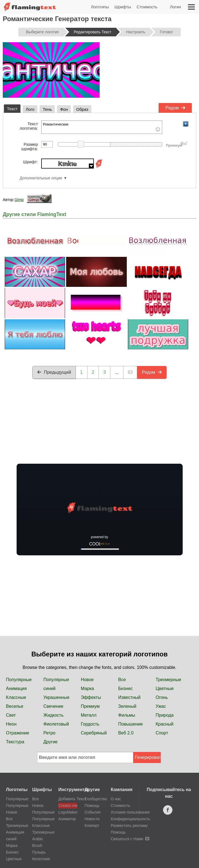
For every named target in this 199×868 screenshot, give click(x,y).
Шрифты (123, 7)
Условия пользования (130, 812)
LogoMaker (68, 812)
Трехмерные (168, 680)
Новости (92, 819)
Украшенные (56, 697)
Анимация (16, 688)
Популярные (19, 680)
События (92, 812)
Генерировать (148, 757)
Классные (16, 697)
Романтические (102, 127)
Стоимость (147, 7)
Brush (37, 846)
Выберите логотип (42, 32)
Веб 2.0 (126, 733)
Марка (87, 688)
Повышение (130, 724)
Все (122, 680)
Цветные (165, 688)
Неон (11, 724)
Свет (11, 715)
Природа (165, 715)
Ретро (49, 733)
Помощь (92, 806)
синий (50, 688)
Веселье (15, 706)
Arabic (38, 839)
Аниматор (67, 819)
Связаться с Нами (130, 839)
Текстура (15, 742)
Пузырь (39, 852)
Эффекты (91, 697)
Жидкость (54, 715)
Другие (51, 742)
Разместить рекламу (129, 826)
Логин (175, 7)
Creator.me (68, 806)
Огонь (162, 697)
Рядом (175, 108)
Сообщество (96, 799)
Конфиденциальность (130, 819)
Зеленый (127, 706)
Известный (129, 697)
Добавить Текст (68, 799)
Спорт (162, 733)
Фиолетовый (56, 724)
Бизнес (126, 688)
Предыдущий (54, 372)
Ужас (161, 706)
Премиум (90, 706)
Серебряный (94, 733)
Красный (164, 724)
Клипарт (92, 826)
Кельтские (41, 859)
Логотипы (100, 7)
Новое (87, 680)
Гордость (90, 724)
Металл (89, 715)
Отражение (18, 733)
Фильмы (127, 715)
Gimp (19, 200)
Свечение (53, 706)
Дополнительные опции (41, 178)
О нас (116, 799)
